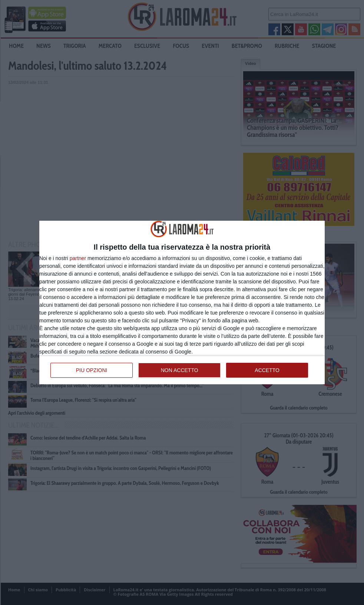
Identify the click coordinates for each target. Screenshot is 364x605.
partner (78, 258)
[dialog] (182, 302)
